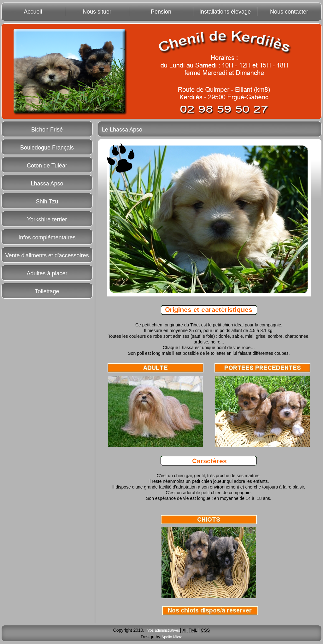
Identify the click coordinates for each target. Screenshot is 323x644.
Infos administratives (163, 630)
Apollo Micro (172, 637)
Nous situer (97, 12)
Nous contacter (289, 12)
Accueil (33, 12)
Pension (161, 12)
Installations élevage (225, 12)
